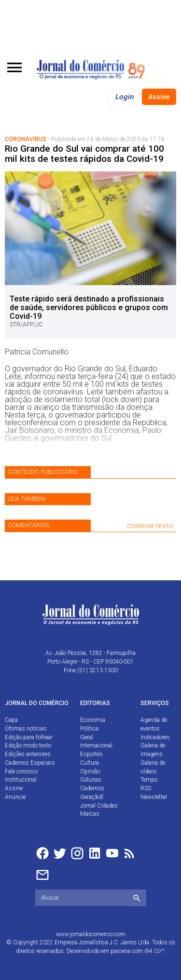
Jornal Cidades (99, 806)
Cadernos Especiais (30, 763)
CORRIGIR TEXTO (150, 526)
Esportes (91, 754)
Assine (159, 97)
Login (124, 97)
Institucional (21, 780)
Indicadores (155, 737)
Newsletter (154, 797)
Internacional (96, 745)
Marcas (90, 814)
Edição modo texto (28, 745)
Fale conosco (21, 771)
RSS (146, 788)
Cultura (90, 763)
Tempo (149, 780)
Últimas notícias (26, 729)
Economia (93, 720)
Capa (11, 720)
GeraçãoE (92, 797)
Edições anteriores (28, 754)
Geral (87, 737)
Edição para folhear (29, 737)
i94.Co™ (154, 951)
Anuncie (15, 797)
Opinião (90, 771)
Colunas (91, 780)
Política (89, 729)
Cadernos (92, 788)
